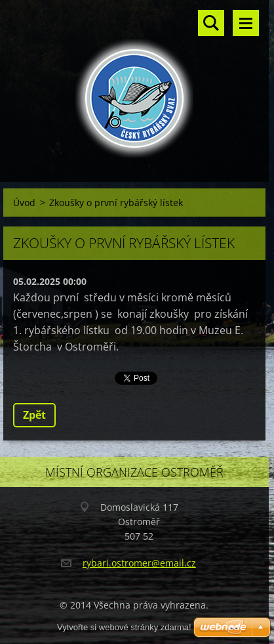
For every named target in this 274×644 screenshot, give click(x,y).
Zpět (34, 415)
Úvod (24, 203)
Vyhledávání (211, 23)
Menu (246, 23)
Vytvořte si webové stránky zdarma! (124, 627)
